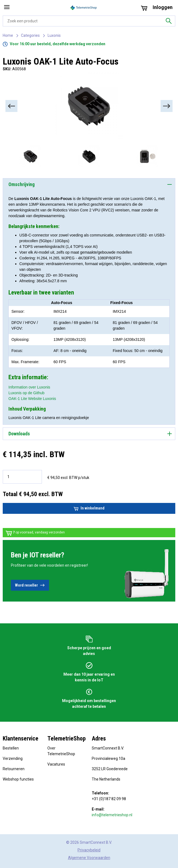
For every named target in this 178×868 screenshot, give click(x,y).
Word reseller (30, 585)
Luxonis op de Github (26, 393)
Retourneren (14, 769)
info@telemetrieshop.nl (112, 815)
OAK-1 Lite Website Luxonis (32, 399)
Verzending (13, 758)
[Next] (167, 106)
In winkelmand (89, 508)
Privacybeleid (89, 850)
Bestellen (11, 748)
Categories (30, 35)
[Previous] (11, 106)
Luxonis (54, 35)
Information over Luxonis (29, 387)
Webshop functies (18, 779)
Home (8, 35)
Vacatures (56, 764)
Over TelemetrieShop (61, 751)
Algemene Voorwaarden (89, 858)
